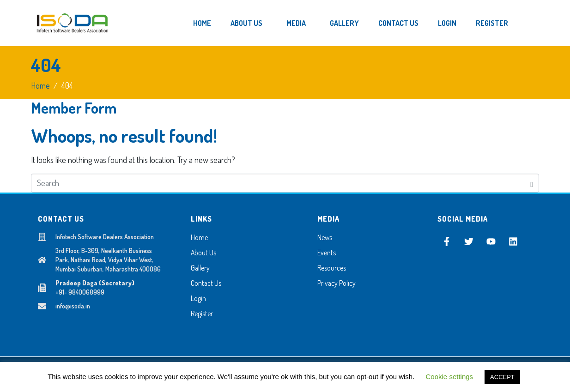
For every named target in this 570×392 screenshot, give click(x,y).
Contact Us (398, 23)
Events (327, 253)
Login (447, 23)
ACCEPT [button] (502, 377)
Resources (332, 268)
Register (492, 23)
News (325, 237)
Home (202, 23)
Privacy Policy (337, 283)
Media (296, 23)
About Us (246, 23)
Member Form (74, 108)
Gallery (344, 23)
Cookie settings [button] (450, 377)
